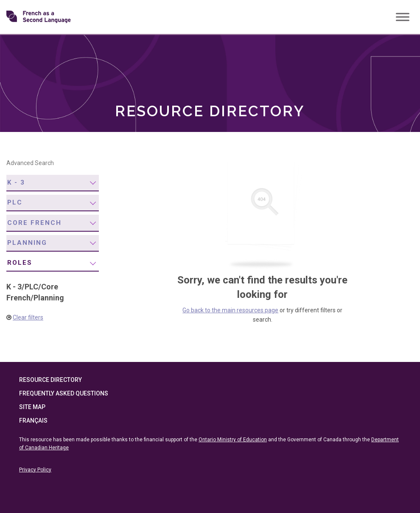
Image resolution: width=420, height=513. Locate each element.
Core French (34, 223)
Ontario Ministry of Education (233, 440)
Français (33, 420)
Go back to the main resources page (230, 310)
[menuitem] (53, 183)
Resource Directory (50, 380)
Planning (27, 243)
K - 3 (16, 182)
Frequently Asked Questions (64, 393)
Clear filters (28, 317)
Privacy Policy (35, 470)
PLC (15, 202)
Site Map (32, 407)
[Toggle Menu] (403, 17)
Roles (20, 263)
